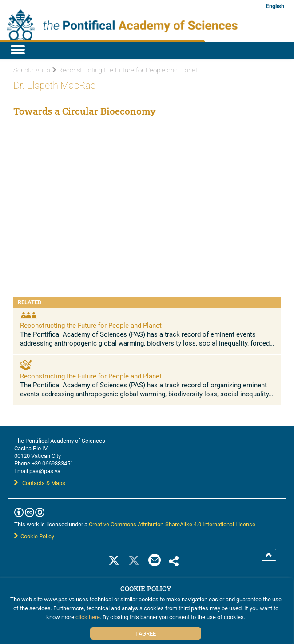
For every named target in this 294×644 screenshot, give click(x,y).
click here (88, 617)
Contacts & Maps (40, 483)
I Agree (146, 633)
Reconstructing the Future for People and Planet (91, 325)
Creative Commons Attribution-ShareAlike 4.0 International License (172, 524)
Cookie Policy (34, 536)
